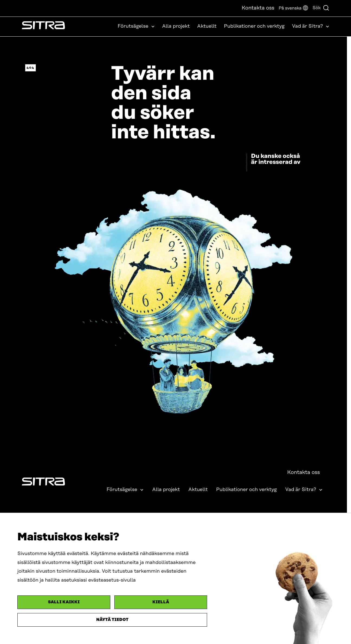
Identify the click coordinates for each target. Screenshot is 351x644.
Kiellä (161, 602)
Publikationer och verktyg (254, 26)
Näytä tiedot (112, 620)
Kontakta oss (258, 8)
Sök (321, 8)
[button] (293, 8)
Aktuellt (207, 26)
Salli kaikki (64, 602)
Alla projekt (176, 26)
